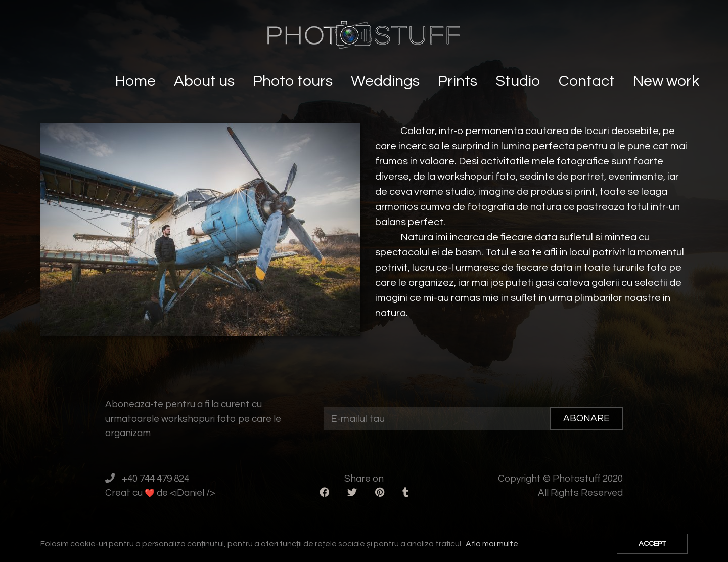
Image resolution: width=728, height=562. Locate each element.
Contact (588, 81)
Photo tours (294, 81)
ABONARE (586, 418)
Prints (459, 81)
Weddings (387, 81)
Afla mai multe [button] (492, 544)
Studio (519, 81)
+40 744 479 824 (155, 479)
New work (668, 81)
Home (137, 81)
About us (206, 81)
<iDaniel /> (193, 493)
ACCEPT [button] (652, 544)
